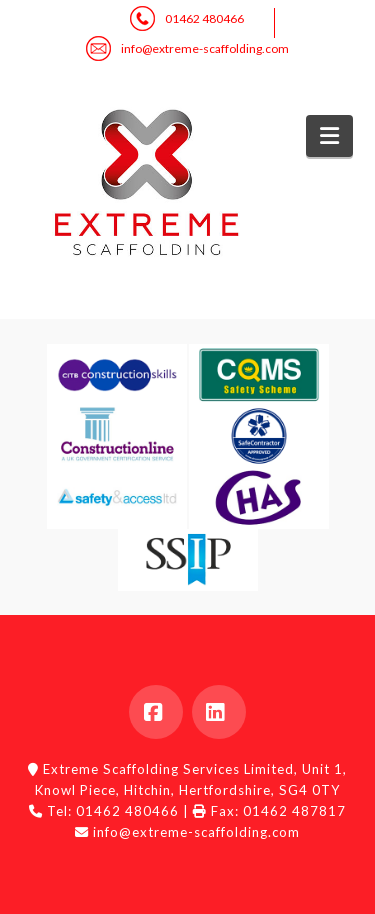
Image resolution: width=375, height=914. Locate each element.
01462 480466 (204, 18)
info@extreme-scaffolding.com (205, 48)
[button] (329, 136)
